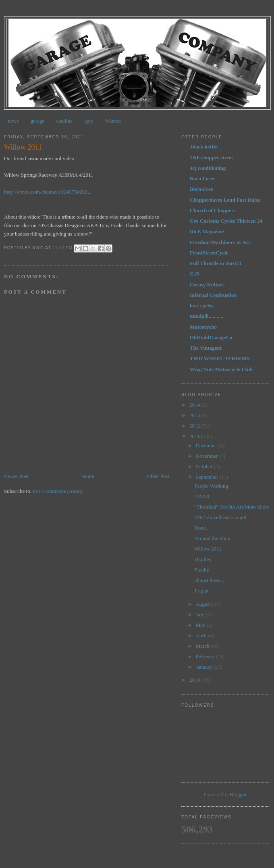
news (13, 121)
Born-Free (201, 189)
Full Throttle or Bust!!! (216, 263)
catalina (64, 121)
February (206, 656)
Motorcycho (203, 327)
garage (38, 121)
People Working (211, 486)
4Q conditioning (208, 168)
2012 (195, 426)
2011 (195, 436)
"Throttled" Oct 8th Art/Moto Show (231, 507)
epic (89, 121)
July (201, 614)
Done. (200, 528)
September (208, 477)
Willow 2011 (208, 549)
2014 (195, 405)
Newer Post (16, 476)
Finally (202, 570)
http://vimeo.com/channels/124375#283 (46, 192)
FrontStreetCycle (209, 253)
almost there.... (210, 580)
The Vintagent (206, 348)
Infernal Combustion (213, 295)
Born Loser (202, 178)
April (202, 635)
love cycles (201, 306)
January (205, 667)
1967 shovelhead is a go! (220, 517)
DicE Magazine (207, 231)
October (205, 466)
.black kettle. (204, 147)
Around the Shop (212, 538)
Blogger (238, 794)
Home (88, 476)
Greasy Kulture (207, 285)
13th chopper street (211, 158)
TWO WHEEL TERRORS (220, 358)
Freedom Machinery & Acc (220, 242)
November (208, 456)
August (204, 604)
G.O (194, 274)
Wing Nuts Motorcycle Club (221, 369)
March (203, 646)
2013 (195, 415)
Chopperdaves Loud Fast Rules (225, 200)
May (201, 625)
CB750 (202, 496)
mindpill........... (207, 316)
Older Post (158, 476)
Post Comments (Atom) (58, 491)
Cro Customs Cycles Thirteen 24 (226, 221)
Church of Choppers (213, 210)
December (207, 445)
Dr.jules (202, 559)
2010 (195, 680)
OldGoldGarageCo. (212, 337)
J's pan (201, 591)
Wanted (113, 121)
